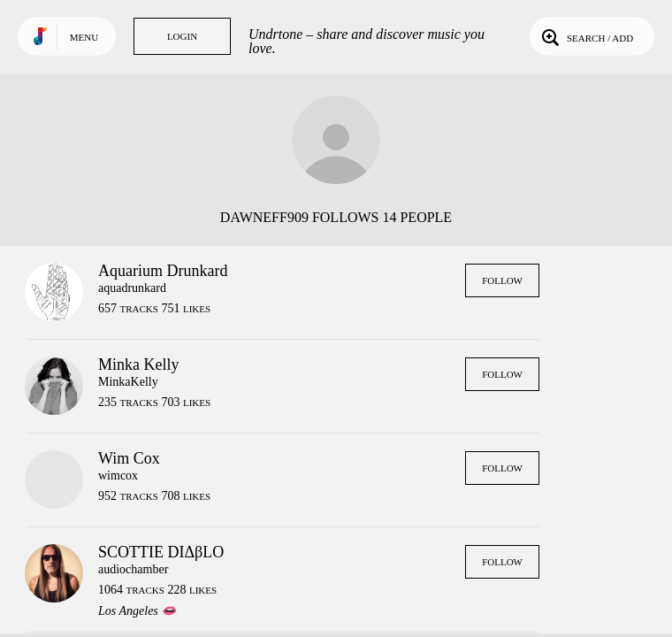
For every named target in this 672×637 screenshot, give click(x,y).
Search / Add (586, 36)
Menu (84, 37)
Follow (502, 280)
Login (182, 36)
